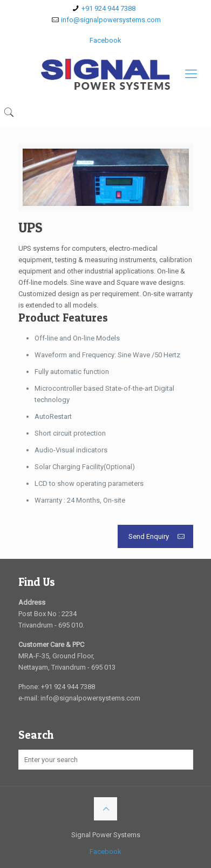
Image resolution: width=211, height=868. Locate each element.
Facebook (105, 40)
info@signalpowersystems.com (111, 20)
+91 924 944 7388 (108, 8)
